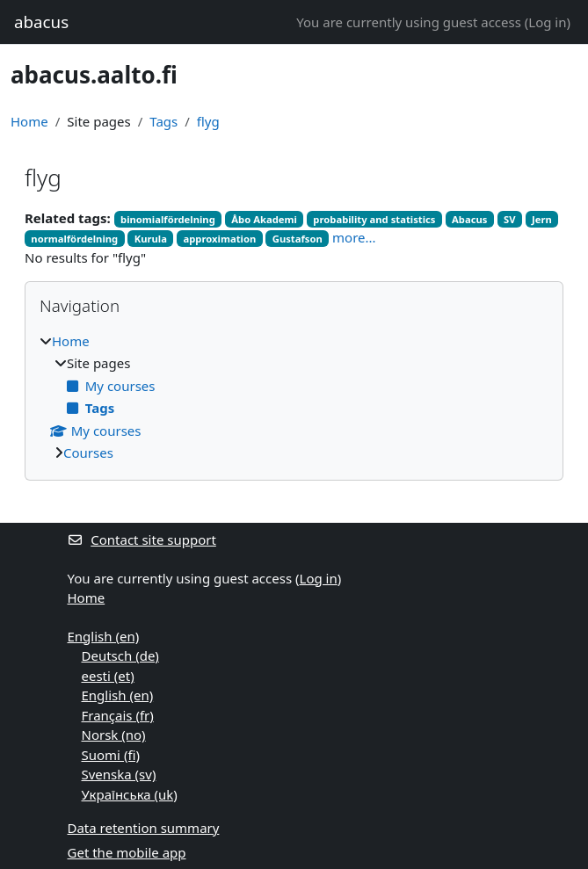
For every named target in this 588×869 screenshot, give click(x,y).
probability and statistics (374, 219)
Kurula (151, 239)
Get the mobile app (127, 852)
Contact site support (142, 540)
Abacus (469, 219)
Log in (547, 22)
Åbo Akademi (264, 219)
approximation (220, 239)
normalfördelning (74, 239)
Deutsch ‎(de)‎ (120, 655)
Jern (542, 219)
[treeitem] (294, 397)
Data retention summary (144, 828)
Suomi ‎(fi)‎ (111, 755)
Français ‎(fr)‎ (118, 715)
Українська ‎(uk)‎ (130, 794)
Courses (88, 453)
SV (510, 219)
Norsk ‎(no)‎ (114, 735)
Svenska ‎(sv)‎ (119, 774)
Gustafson (298, 239)
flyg (208, 121)
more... (354, 237)
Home (29, 121)
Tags (163, 121)
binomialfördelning (168, 219)
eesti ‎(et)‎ (108, 676)
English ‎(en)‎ (104, 636)
